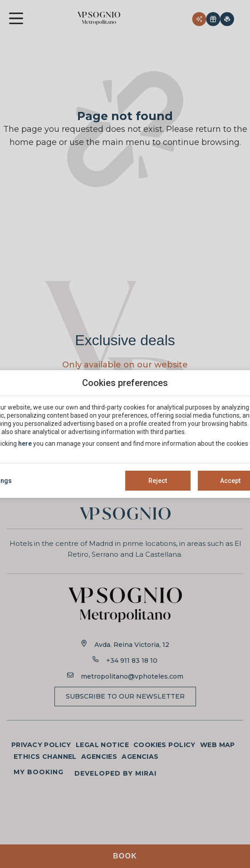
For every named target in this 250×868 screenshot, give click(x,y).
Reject (158, 481)
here (25, 444)
